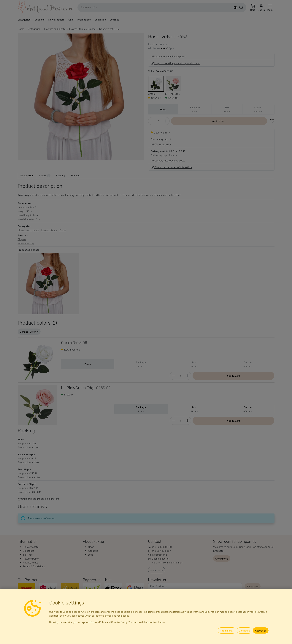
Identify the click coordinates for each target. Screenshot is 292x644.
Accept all (261, 630)
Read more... (227, 630)
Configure (245, 630)
